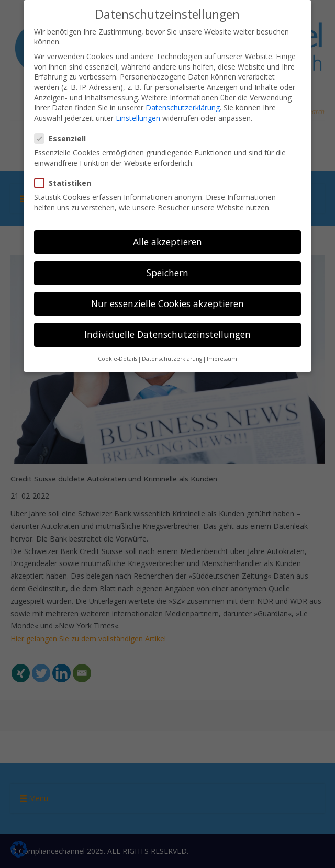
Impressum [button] (222, 358)
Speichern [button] (167, 272)
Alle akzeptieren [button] (167, 241)
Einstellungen (138, 117)
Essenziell (63, 137)
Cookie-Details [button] (118, 358)
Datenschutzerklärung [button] (172, 358)
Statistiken (66, 182)
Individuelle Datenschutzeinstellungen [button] (167, 333)
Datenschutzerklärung (183, 106)
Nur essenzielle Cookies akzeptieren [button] (167, 302)
